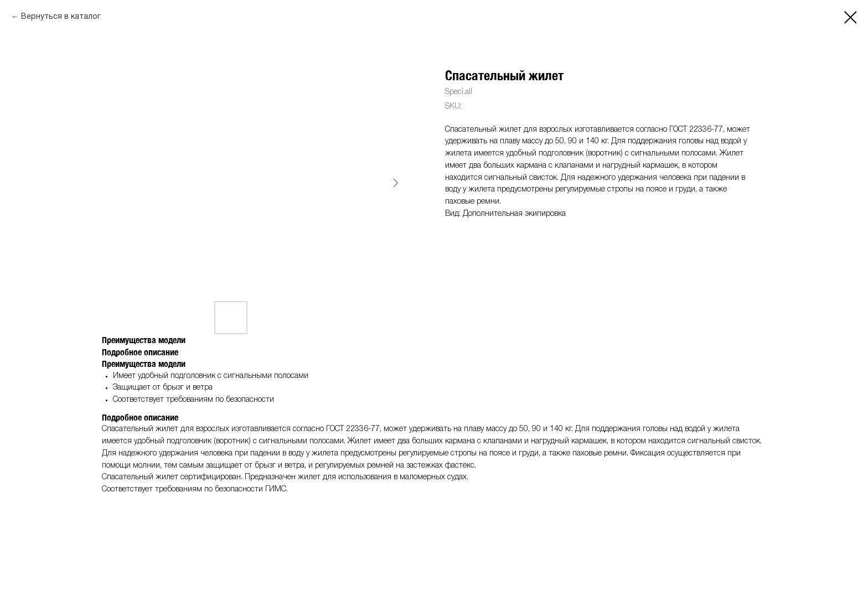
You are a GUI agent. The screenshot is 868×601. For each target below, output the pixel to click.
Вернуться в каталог (61, 17)
